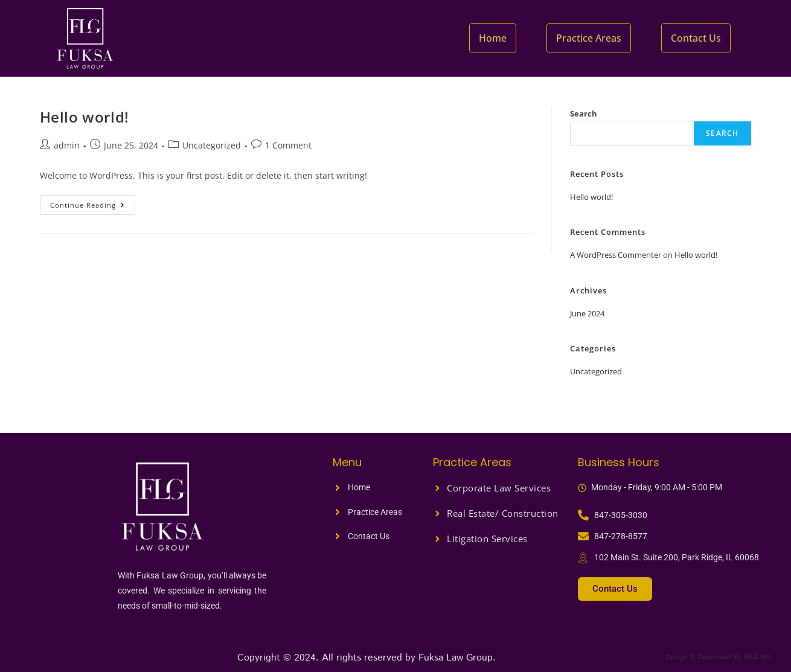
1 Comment (288, 145)
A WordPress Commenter (616, 255)
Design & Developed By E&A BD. (715, 657)
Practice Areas (591, 38)
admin (67, 145)
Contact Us (697, 38)
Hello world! (85, 117)
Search (584, 114)
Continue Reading (93, 202)
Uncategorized (212, 145)
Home (496, 38)
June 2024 (587, 313)
